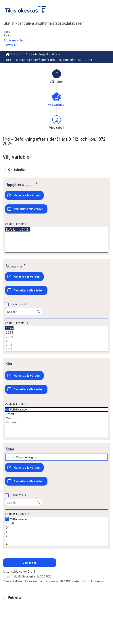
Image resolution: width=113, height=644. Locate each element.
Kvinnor (56, 422)
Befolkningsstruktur (43, 54)
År (7, 266)
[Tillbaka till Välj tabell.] (57, 76)
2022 (56, 337)
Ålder (10, 449)
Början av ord (18, 304)
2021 (56, 341)
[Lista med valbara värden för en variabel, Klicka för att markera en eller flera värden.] (56, 240)
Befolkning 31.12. (17, 229)
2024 (9, 328)
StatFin (19, 54)
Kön (9, 363)
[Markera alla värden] (24, 195)
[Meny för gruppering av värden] (56, 457)
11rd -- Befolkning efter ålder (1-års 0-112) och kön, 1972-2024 (49, 60)
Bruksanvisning (14, 40)
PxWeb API (11, 45)
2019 (56, 349)
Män (56, 418)
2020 (56, 345)
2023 (56, 332)
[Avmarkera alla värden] (26, 209)
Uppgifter (14, 185)
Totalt (56, 414)
